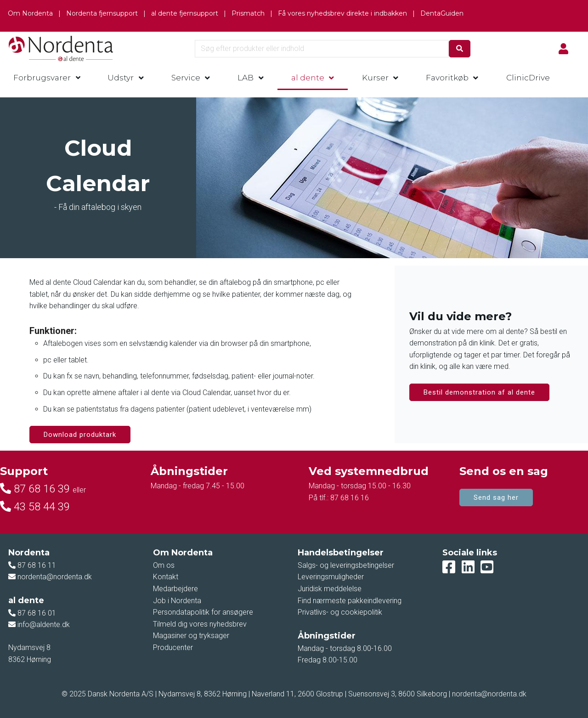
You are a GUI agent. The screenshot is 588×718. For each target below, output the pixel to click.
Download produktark (80, 435)
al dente (308, 78)
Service (186, 78)
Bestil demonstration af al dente (479, 392)
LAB (246, 78)
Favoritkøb (447, 78)
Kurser (375, 78)
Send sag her (496, 498)
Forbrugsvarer (42, 78)
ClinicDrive (528, 78)
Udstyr (121, 78)
